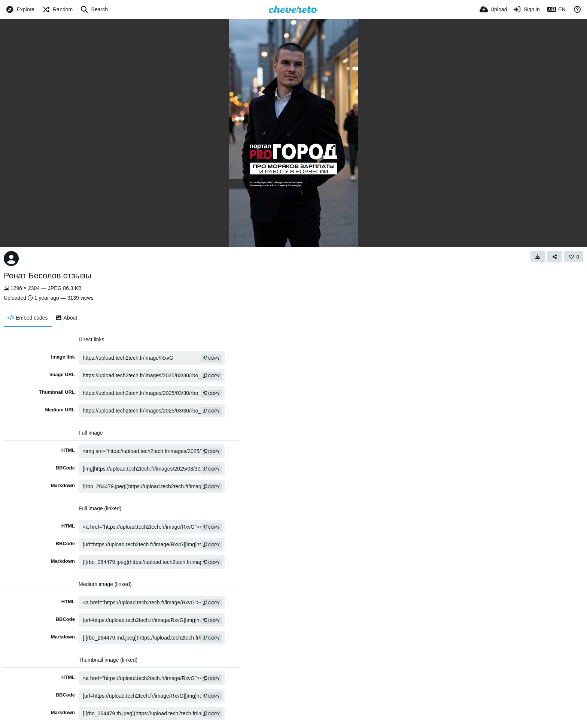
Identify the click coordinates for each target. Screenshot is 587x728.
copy (211, 358)
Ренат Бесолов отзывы (48, 276)
